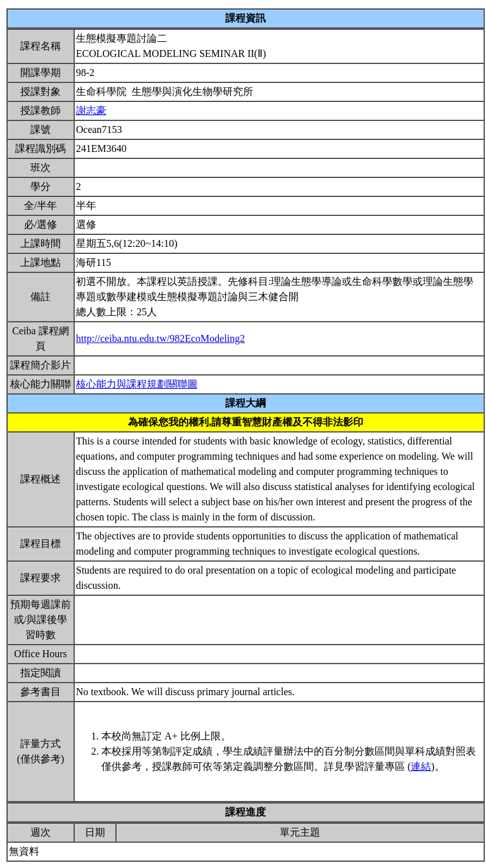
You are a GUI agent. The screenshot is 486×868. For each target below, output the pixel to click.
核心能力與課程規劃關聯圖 (137, 384)
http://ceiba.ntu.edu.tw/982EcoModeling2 (160, 338)
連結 (421, 766)
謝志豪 (91, 110)
